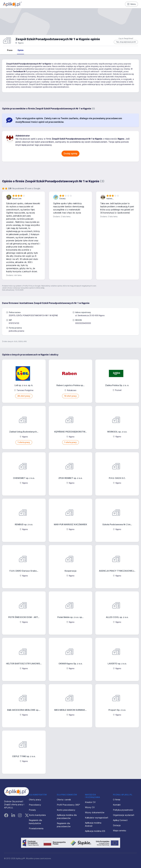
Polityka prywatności (123, 810)
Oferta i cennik (64, 800)
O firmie (117, 800)
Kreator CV (90, 802)
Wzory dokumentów (95, 812)
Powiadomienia (36, 828)
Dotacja (117, 825)
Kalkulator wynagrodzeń (97, 818)
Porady (32, 810)
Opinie (21, 50)
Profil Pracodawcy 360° (68, 805)
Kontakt (117, 805)
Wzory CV (90, 807)
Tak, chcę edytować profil (126, 42)
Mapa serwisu (120, 831)
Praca (10, 50)
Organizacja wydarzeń (124, 815)
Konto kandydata (37, 815)
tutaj (43, 288)
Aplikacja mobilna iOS (95, 831)
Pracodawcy (35, 805)
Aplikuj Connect (120, 820)
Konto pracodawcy (66, 810)
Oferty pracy (35, 800)
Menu (132, 4)
